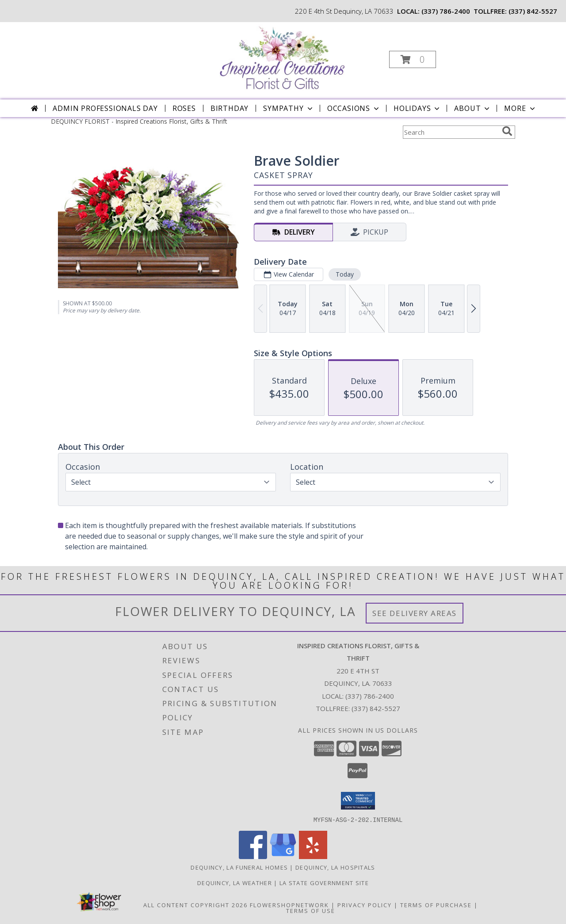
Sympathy (289, 108)
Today (345, 274)
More (520, 108)
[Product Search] (451, 132)
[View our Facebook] (253, 856)
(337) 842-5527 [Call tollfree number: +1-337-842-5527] (533, 11)
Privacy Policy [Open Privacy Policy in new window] (365, 905)
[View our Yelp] (313, 856)
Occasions (354, 108)
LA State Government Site (324, 882)
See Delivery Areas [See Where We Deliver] (415, 613)
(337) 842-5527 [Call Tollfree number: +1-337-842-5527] (376, 708)
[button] (413, 59)
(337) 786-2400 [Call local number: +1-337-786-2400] (446, 11)
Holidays (417, 108)
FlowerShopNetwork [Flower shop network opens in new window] (289, 905)
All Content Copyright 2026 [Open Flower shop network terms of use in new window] (195, 905)
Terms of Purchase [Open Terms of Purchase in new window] (436, 905)
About (473, 108)
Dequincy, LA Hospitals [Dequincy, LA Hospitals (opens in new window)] (335, 867)
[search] (507, 131)
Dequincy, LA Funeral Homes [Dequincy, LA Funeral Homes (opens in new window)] (239, 867)
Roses (184, 108)
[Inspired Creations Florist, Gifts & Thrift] (282, 57)
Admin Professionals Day (105, 108)
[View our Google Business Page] (283, 856)
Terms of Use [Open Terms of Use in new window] (311, 910)
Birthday (229, 108)
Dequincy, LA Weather (235, 882)
